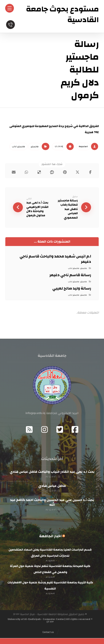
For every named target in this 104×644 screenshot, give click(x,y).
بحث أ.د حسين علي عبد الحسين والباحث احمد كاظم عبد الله (52, 502)
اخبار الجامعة (50, 536)
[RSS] (29, 430)
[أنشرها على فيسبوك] (90, 172)
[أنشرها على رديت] (52, 172)
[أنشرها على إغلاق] (78, 172)
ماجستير (35, 146)
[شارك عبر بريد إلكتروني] (14, 172)
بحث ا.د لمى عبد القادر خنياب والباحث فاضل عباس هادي (52, 472)
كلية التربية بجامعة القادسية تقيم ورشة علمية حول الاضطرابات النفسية (50, 586)
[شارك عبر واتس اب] (26, 172)
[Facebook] (75, 430)
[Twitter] (60, 430)
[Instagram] (44, 430)
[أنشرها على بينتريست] (65, 172)
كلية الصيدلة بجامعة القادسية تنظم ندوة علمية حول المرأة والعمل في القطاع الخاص (50, 569)
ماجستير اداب (18, 146)
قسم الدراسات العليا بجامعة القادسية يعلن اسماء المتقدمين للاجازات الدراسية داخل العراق (50, 553)
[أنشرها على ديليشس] (39, 172)
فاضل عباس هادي (52, 486)
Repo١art (83, 146)
